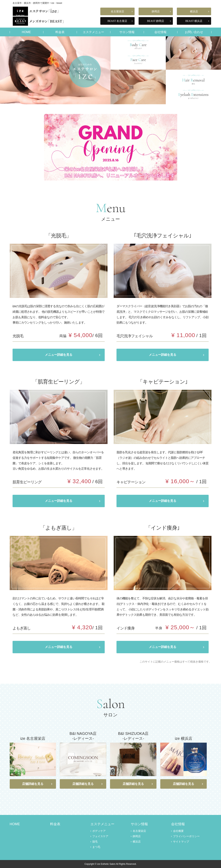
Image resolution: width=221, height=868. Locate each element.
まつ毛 (96, 847)
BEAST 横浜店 (194, 21)
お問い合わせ (194, 32)
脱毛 (95, 842)
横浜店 (194, 12)
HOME (26, 32)
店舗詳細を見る (33, 784)
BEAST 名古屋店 (117, 21)
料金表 (60, 32)
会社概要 (178, 831)
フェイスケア (100, 836)
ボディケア (99, 831)
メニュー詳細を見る (59, 355)
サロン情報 (127, 32)
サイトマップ (181, 842)
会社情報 (160, 32)
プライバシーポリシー (186, 836)
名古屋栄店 (117, 12)
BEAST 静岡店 (156, 21)
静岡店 (156, 12)
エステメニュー (93, 32)
